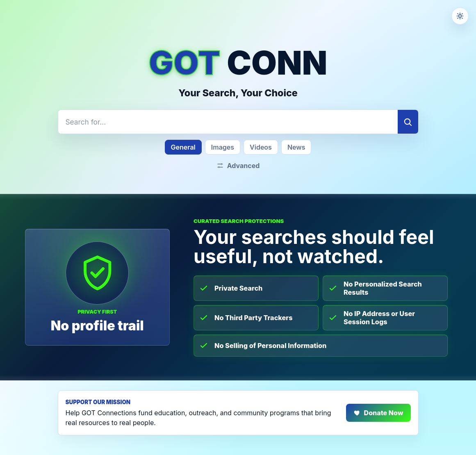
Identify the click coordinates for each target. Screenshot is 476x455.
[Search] (408, 122)
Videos (261, 147)
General (183, 147)
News (296, 147)
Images (223, 147)
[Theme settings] (460, 16)
